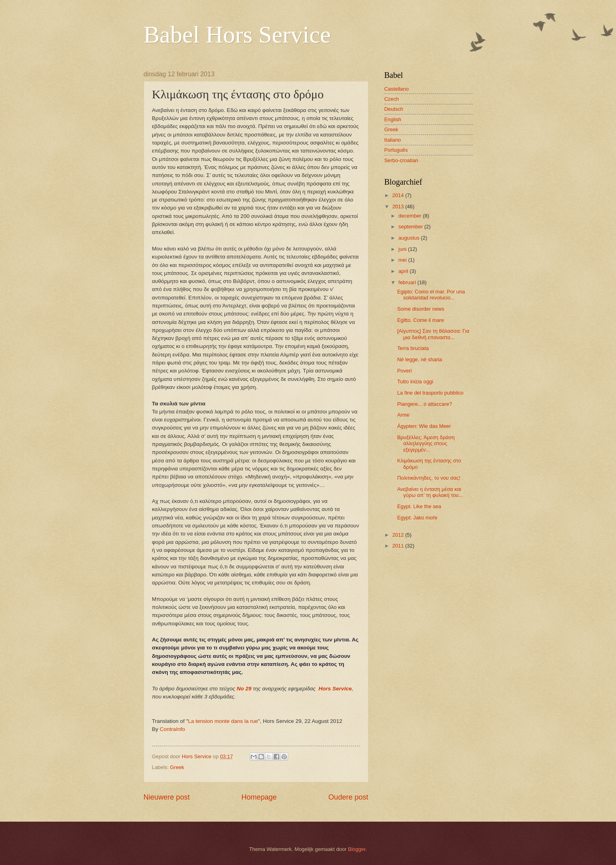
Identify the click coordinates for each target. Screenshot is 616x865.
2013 (398, 207)
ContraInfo (172, 729)
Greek (177, 767)
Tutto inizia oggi (415, 382)
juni (403, 249)
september (411, 227)
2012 (398, 535)
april (404, 271)
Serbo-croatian (401, 160)
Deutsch (394, 109)
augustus (410, 238)
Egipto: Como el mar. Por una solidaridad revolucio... (431, 295)
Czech (392, 99)
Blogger (357, 849)
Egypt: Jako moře (417, 518)
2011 (398, 546)
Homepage (259, 797)
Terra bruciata (413, 348)
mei (403, 260)
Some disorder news (421, 309)
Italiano (393, 140)
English (393, 119)
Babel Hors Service (237, 35)
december (411, 216)
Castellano (397, 89)
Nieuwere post (167, 797)
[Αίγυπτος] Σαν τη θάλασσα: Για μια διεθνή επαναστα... (433, 334)
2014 (398, 195)
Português (396, 150)
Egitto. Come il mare (421, 320)
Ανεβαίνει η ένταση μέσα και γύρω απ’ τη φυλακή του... (430, 492)
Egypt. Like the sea (419, 506)
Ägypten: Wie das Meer (424, 426)
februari (408, 282)
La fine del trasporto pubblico (430, 393)
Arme (404, 415)
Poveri (405, 371)
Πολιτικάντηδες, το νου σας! (429, 478)
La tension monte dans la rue (223, 721)
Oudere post (348, 797)
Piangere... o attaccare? (425, 404)
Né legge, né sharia (420, 359)
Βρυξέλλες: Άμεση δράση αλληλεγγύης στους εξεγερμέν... (426, 444)
